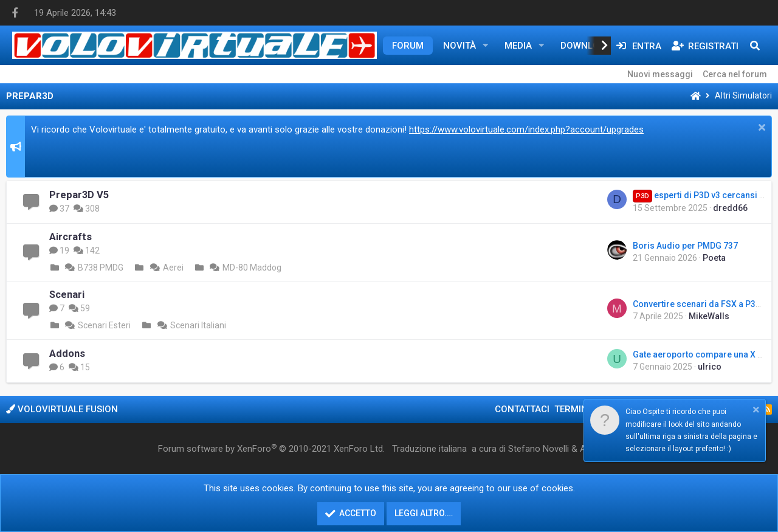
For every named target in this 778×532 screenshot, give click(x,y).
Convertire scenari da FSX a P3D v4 (702, 304)
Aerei (166, 268)
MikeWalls (709, 316)
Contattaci (522, 409)
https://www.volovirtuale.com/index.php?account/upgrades (526, 130)
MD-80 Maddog (244, 268)
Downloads (589, 46)
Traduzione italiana (429, 449)
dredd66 (730, 208)
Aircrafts (71, 237)
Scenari (67, 295)
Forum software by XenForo (271, 449)
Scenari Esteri (97, 325)
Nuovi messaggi (660, 74)
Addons (67, 354)
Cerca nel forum (735, 74)
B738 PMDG (93, 268)
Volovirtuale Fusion (62, 409)
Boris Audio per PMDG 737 (685, 246)
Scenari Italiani (191, 325)
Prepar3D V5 (79, 195)
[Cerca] (755, 46)
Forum (408, 46)
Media (518, 46)
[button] (486, 46)
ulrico (710, 367)
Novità (460, 46)
